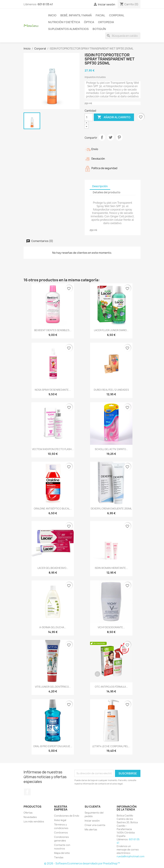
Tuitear (111, 137)
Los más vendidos (34, 821)
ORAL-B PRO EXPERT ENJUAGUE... (53, 746)
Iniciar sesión (92, 821)
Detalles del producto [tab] (107, 192)
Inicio (52, 15)
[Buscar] (123, 36)
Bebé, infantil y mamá (76, 15)
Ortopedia (106, 22)
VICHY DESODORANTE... (111, 627)
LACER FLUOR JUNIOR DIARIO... (111, 330)
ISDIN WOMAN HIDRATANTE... (111, 568)
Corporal (117, 15)
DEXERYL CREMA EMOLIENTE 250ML (111, 509)
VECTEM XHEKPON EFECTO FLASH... (53, 449)
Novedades (30, 817)
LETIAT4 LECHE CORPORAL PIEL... (111, 746)
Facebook (27, 792)
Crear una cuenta (95, 825)
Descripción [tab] (100, 186)
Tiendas (59, 857)
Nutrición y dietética (64, 22)
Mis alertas (91, 829)
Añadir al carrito (114, 117)
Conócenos (61, 833)
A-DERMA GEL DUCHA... (53, 627)
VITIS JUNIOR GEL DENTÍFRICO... (53, 687)
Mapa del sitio (62, 853)
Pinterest (119, 137)
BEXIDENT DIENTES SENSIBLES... (53, 330)
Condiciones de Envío (67, 816)
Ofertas (28, 813)
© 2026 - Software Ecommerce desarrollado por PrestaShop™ (82, 863)
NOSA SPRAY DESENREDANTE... (53, 390)
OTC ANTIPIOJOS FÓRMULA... (111, 687)
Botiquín (99, 29)
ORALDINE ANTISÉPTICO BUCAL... (53, 509)
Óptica (89, 22)
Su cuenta (93, 807)
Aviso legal (60, 820)
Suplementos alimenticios (68, 29)
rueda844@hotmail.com (131, 856)
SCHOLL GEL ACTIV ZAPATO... (111, 449)
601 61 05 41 (45, 4)
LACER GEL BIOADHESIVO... (53, 568)
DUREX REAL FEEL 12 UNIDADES (111, 390)
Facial (100, 15)
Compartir (102, 137)
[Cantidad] (89, 117)
